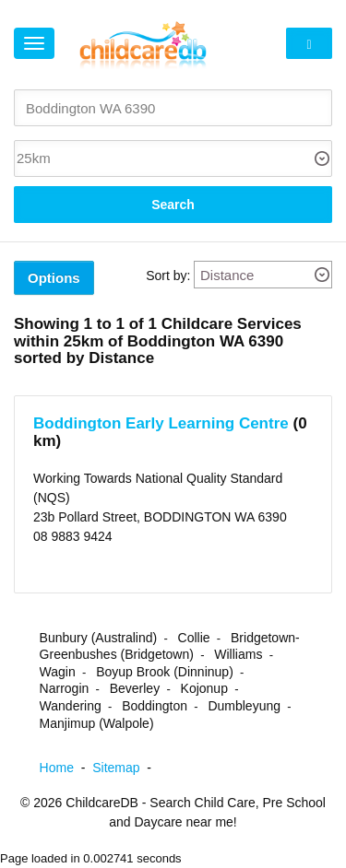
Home (66, 768)
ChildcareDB (102, 803)
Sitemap (125, 768)
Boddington (155, 706)
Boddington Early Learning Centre (161, 423)
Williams (238, 654)
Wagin (58, 672)
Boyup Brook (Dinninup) (165, 672)
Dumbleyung (244, 706)
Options (54, 278)
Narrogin (65, 688)
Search (173, 205)
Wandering (71, 706)
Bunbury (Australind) (99, 638)
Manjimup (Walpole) (97, 723)
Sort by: (168, 276)
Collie (194, 638)
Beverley (135, 688)
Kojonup (204, 688)
